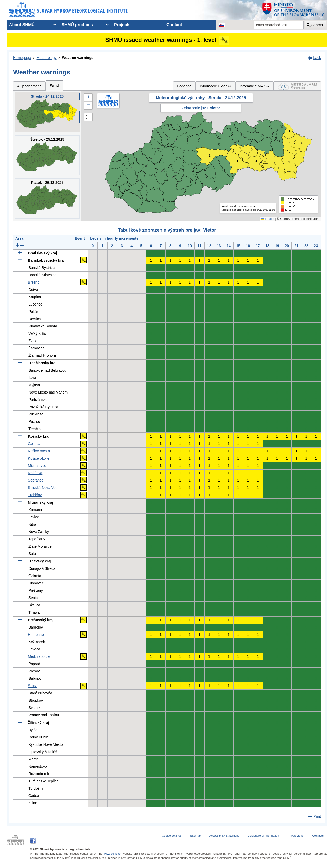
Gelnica (34, 444)
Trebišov (35, 495)
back (317, 58)
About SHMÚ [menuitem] (22, 25)
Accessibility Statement (224, 836)
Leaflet (268, 219)
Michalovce (37, 466)
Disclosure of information (263, 836)
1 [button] (210, 156)
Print (317, 816)
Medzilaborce (39, 656)
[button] (88, 98)
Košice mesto (39, 451)
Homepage (22, 58)
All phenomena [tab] (29, 86)
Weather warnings (78, 58)
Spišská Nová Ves (43, 488)
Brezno (34, 282)
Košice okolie (39, 458)
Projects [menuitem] (122, 25)
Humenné (36, 635)
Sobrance (36, 480)
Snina (33, 686)
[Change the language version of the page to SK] (222, 25)
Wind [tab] (54, 85)
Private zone (296, 836)
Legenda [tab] (184, 86)
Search (317, 25)
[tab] (297, 86)
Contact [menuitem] (174, 25)
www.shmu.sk (112, 854)
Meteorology (47, 58)
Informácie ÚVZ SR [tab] (216, 86)
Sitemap (195, 836)
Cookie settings (172, 836)
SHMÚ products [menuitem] (77, 25)
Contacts (318, 836)
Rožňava (35, 473)
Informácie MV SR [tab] (254, 86)
